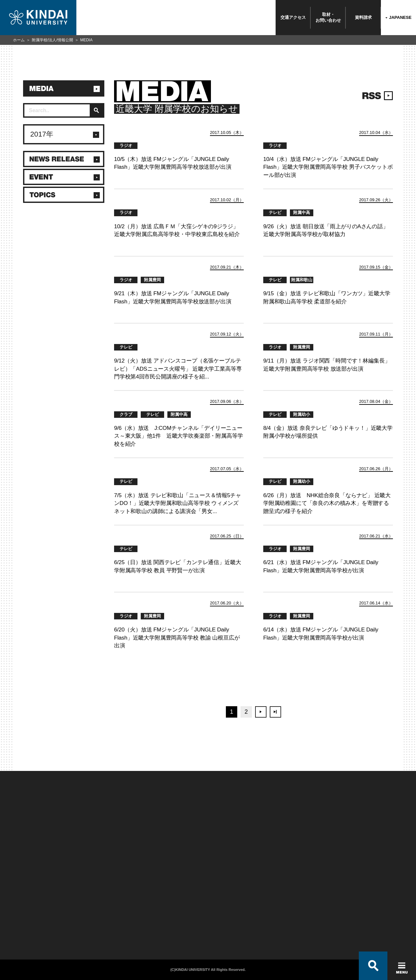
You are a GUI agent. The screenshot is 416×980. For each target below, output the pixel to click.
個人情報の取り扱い (165, 900)
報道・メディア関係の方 (29, 908)
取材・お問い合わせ (328, 17)
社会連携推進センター (95, 925)
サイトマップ (159, 908)
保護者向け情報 (89, 900)
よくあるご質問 (21, 925)
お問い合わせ (19, 900)
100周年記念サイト (25, 934)
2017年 (42, 134)
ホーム (19, 40)
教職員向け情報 (89, 917)
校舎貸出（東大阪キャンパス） (103, 934)
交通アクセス (293, 17)
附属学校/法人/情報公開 (52, 40)
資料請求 (363, 17)
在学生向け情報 (89, 892)
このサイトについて (165, 892)
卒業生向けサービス (93, 908)
